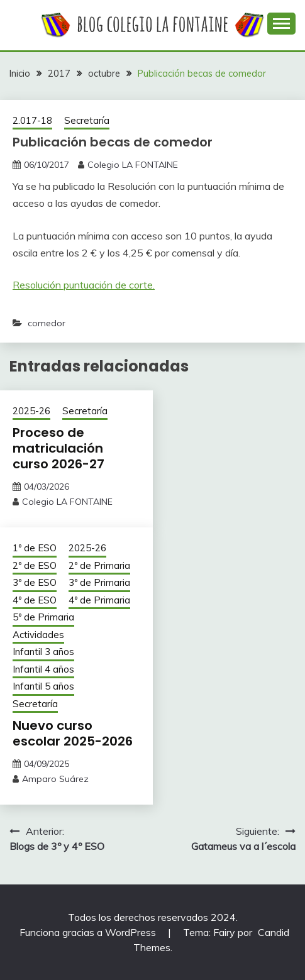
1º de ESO (35, 548)
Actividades (38, 635)
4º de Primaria (99, 600)
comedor (47, 323)
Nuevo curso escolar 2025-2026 (73, 733)
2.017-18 (32, 120)
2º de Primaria (99, 565)
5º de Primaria (43, 617)
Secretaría (87, 120)
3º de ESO (35, 582)
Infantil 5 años (43, 686)
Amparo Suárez (55, 779)
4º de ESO (35, 600)
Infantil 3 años (43, 652)
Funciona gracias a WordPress (89, 932)
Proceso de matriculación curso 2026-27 (58, 448)
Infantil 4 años (43, 669)
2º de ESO (35, 565)
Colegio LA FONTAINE (133, 165)
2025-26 (31, 411)
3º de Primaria (99, 582)
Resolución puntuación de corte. (84, 285)
